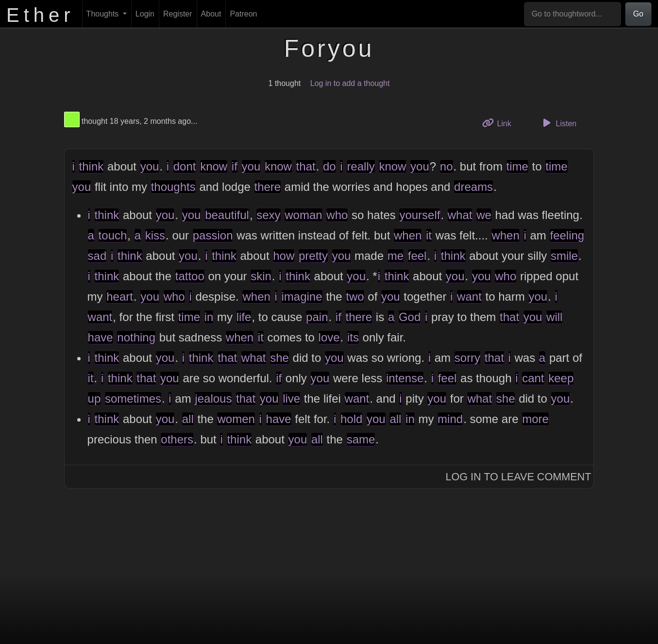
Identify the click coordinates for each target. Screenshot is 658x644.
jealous (213, 398)
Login (145, 14)
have (101, 337)
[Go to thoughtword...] (573, 14)
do (329, 166)
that (306, 166)
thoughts (173, 187)
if (235, 166)
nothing (136, 337)
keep (561, 378)
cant (533, 378)
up (94, 398)
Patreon (243, 14)
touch (113, 235)
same (361, 439)
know (214, 166)
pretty (313, 256)
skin (261, 276)
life (244, 317)
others (177, 439)
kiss (155, 235)
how (284, 256)
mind (450, 419)
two (355, 297)
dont (185, 166)
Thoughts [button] (104, 14)
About (211, 14)
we (484, 215)
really (361, 166)
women (236, 419)
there (268, 187)
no (447, 166)
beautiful (227, 215)
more (535, 419)
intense (405, 378)
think (92, 166)
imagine (302, 297)
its (353, 337)
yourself (420, 215)
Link (500, 123)
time (517, 166)
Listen (558, 123)
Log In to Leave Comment (518, 477)
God (410, 317)
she (279, 358)
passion (213, 235)
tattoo (190, 276)
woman (303, 215)
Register (178, 14)
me (396, 256)
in (209, 317)
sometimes (133, 398)
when (408, 235)
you (150, 166)
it (429, 235)
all (188, 419)
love (329, 337)
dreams (473, 187)
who (337, 215)
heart (120, 297)
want (469, 297)
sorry (467, 358)
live (291, 398)
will (554, 317)
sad (97, 256)
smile (564, 256)
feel (417, 256)
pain (317, 317)
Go (638, 14)
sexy (268, 215)
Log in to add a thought (350, 83)
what (460, 215)
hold (351, 419)
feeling (567, 235)
